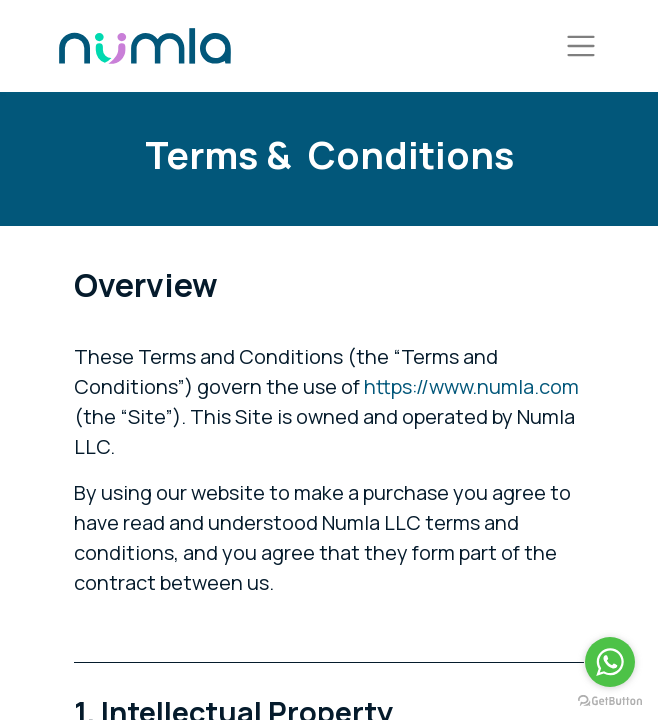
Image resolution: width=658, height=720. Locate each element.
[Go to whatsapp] (610, 662)
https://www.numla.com (471, 386)
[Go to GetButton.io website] (610, 700)
